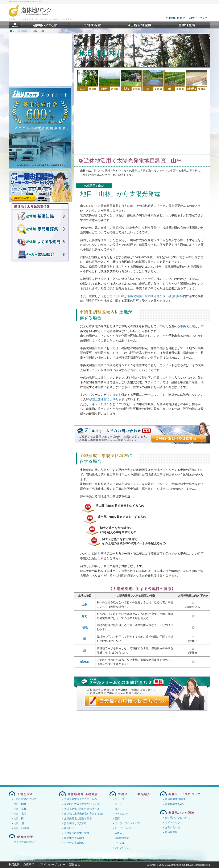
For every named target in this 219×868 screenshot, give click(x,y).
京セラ (118, 804)
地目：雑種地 (21, 828)
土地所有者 (22, 31)
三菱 (117, 819)
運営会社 (75, 865)
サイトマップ (173, 823)
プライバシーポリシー (52, 865)
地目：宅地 (20, 814)
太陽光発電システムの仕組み (80, 799)
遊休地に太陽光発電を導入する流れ (84, 814)
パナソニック (122, 814)
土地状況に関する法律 (77, 833)
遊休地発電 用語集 (175, 799)
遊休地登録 (171, 832)
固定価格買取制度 (74, 838)
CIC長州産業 (122, 838)
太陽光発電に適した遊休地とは (82, 809)
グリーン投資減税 (74, 843)
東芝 (117, 809)
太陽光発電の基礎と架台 (78, 819)
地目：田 (19, 819)
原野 (85, 616)
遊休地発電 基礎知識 (83, 794)
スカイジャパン (123, 828)
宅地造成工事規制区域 (168, 296)
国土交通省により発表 (107, 399)
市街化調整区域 (137, 296)
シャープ (120, 799)
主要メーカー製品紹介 (134, 794)
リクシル (120, 843)
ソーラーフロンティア (127, 823)
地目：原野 (20, 809)
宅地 (85, 627)
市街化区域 (187, 326)
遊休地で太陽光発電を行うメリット (84, 804)
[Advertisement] (142, 123)
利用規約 (14, 865)
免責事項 (29, 865)
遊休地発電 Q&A (174, 804)
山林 (85, 605)
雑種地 (85, 662)
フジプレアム (122, 848)
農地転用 (69, 828)
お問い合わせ (173, 827)
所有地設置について (25, 842)
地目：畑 (19, 823)
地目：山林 (20, 804)
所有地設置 (25, 837)
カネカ (118, 833)
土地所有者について (25, 799)
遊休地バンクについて (178, 818)
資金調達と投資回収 (75, 823)
